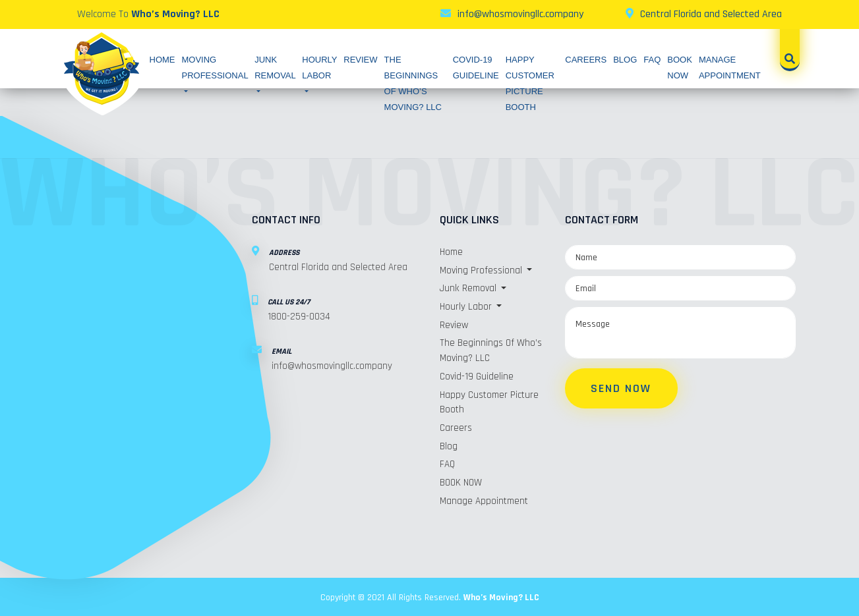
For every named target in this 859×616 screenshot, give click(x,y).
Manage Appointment (484, 499)
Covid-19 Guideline (477, 376)
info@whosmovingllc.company (520, 14)
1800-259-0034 (299, 317)
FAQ (652, 60)
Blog (625, 60)
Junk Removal (275, 68)
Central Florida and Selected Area (711, 14)
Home (163, 60)
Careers (586, 60)
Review (360, 60)
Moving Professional (215, 68)
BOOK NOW (461, 481)
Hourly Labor (319, 68)
